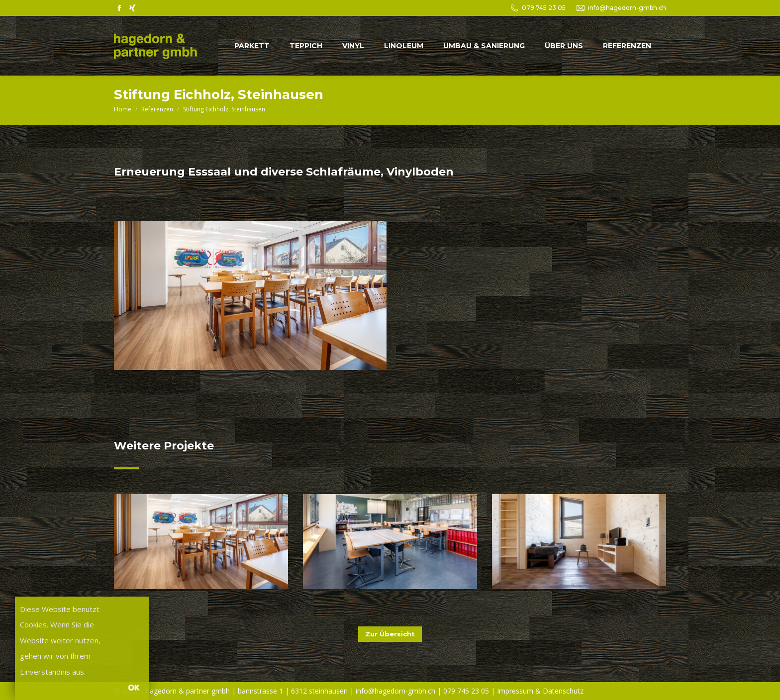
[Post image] (201, 542)
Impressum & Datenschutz (540, 691)
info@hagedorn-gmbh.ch (627, 8)
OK (134, 687)
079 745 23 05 (544, 8)
